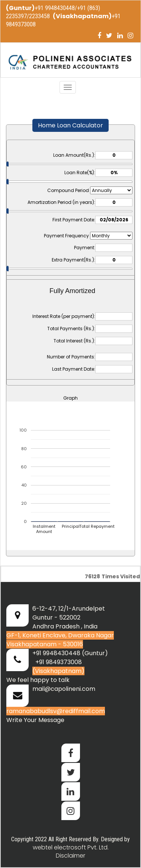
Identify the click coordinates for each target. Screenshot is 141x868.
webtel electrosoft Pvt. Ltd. (71, 847)
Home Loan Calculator (70, 125)
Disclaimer (70, 856)
